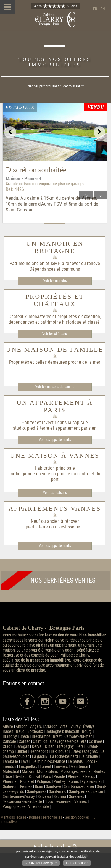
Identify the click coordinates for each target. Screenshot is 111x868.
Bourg (87, 731)
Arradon (51, 726)
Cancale (9, 741)
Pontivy (60, 782)
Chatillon (40, 741)
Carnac (24, 741)
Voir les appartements (55, 440)
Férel (81, 747)
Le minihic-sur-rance (49, 762)
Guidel (22, 752)
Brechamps (41, 736)
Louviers (61, 767)
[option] (55, 132)
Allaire (8, 726)
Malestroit (11, 772)
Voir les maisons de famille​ (55, 387)
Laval (25, 762)
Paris (47, 777)
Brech (24, 736)
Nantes (99, 772)
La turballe (89, 757)
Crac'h (8, 747)
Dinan (50, 747)
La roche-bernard (64, 757)
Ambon (22, 726)
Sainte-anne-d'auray (19, 797)
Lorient (45, 767)
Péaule (59, 777)
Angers (36, 726)
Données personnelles (46, 817)
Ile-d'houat (59, 752)
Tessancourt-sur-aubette (22, 802)
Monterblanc (47, 772)
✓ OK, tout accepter (41, 863)
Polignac (44, 782)
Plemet (74, 777)
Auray (76, 726)
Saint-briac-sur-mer (79, 787)
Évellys (89, 726)
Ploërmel (10, 782)
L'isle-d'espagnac (84, 752)
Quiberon (10, 787)
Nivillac (20, 777)
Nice (8, 777)
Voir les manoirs (55, 281)
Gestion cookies (77, 817)
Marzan (28, 772)
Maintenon (79, 767)
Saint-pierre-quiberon (86, 792)
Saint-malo (58, 792)
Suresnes (77, 797)
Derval (37, 747)
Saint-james (37, 792)
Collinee (95, 741)
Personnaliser (77, 863)
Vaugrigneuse (14, 807)
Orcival (34, 777)
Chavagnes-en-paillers (68, 741)
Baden (8, 731)
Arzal (64, 726)
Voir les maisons (55, 493)
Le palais (75, 762)
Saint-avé (53, 787)
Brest (57, 736)
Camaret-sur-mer (78, 736)
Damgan (22, 747)
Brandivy (10, 736)
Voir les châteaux (55, 334)
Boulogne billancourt (62, 731)
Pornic (74, 782)
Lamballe (10, 762)
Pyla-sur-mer (92, 782)
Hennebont (39, 752)
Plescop (89, 777)
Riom (39, 787)
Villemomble (38, 807)
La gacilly (40, 757)
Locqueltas (28, 767)
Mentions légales (13, 817)
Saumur (60, 797)
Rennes (26, 787)
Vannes (81, 802)
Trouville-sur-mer (58, 802)
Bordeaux (35, 731)
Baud (20, 731)
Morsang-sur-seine (75, 772)
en (103, 9)
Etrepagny (65, 747)
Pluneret (27, 782)
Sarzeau (44, 797)
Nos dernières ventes (48, 580)
